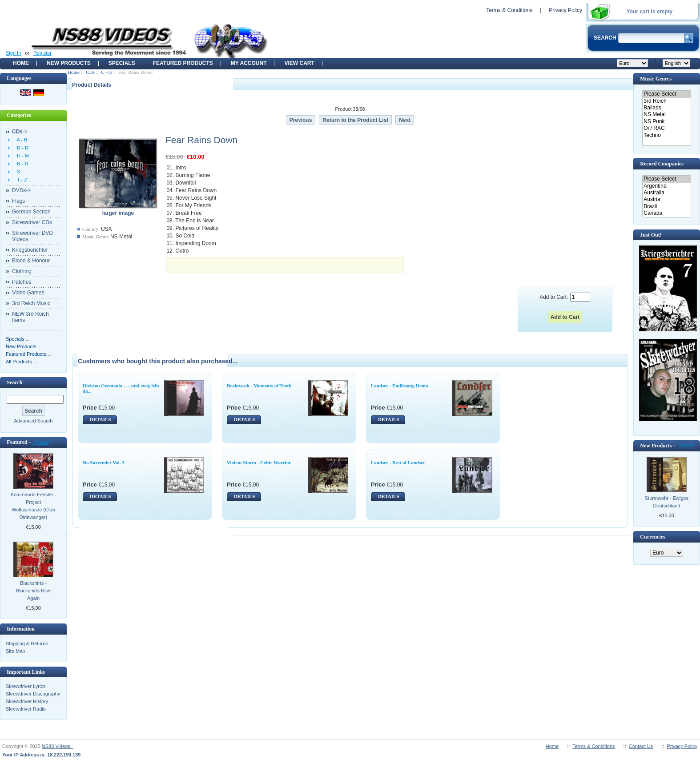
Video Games (28, 293)
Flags (18, 201)
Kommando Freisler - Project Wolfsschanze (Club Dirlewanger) (34, 506)
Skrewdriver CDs (32, 222)
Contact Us (641, 746)
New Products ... (24, 346)
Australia (666, 193)
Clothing (22, 271)
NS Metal (666, 115)
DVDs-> (21, 190)
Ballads (666, 108)
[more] (41, 442)
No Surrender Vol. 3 (104, 462)
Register (42, 53)
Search (14, 382)
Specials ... (18, 339)
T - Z (21, 180)
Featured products (183, 63)
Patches (22, 282)
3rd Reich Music (31, 303)
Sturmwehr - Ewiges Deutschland (667, 502)
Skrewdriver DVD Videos (32, 236)
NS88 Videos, (57, 746)
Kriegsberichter (30, 250)
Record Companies (662, 164)
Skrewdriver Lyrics (26, 686)
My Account (249, 63)
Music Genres (656, 79)
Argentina (666, 186)
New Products (69, 63)
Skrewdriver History (27, 701)
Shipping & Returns (27, 643)
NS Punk (666, 122)
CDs (90, 72)
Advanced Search (34, 421)
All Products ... (22, 362)
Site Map (15, 651)
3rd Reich (666, 101)
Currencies (652, 537)
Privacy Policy (565, 10)
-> (20, 132)
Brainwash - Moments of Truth (259, 386)
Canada (666, 213)
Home (21, 63)
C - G (106, 72)
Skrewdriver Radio (26, 709)
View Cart (299, 63)
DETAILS (100, 419)
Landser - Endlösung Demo (399, 386)
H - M (22, 156)
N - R (21, 164)
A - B (21, 140)
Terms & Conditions (509, 10)
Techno (666, 135)
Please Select (666, 94)
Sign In (13, 53)
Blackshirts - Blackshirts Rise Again (33, 591)
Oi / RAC (666, 128)
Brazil (666, 207)
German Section (31, 212)
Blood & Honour (31, 261)
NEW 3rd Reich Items (30, 317)
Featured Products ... (29, 354)
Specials (122, 63)
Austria (666, 199)
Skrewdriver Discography (33, 694)
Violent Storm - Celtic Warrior (259, 462)
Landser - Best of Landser (398, 462)
